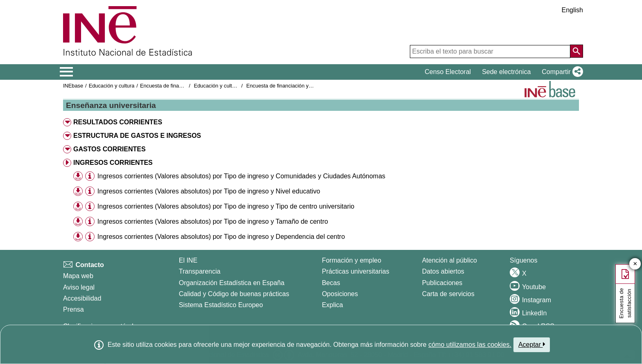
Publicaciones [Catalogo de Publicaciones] (442, 283)
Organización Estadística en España (232, 283)
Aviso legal (79, 287)
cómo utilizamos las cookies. (470, 345)
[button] (561, 72)
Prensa (73, 309)
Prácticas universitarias (356, 271)
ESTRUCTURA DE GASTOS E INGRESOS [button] (137, 136)
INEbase (73, 86)
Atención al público (450, 260)
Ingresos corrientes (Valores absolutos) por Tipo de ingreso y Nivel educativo (209, 191)
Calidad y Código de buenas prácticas (234, 294)
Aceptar (532, 344)
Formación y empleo (352, 260)
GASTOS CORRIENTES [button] (110, 149)
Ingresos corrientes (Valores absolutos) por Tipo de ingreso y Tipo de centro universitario (226, 206)
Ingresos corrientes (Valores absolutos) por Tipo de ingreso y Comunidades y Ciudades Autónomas (241, 176)
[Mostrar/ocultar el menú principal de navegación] (67, 72)
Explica (332, 305)
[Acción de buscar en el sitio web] (576, 51)
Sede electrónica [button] (506, 72)
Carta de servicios (448, 294)
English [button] (572, 10)
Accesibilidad (82, 298)
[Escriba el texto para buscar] (490, 52)
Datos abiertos (443, 271)
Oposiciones (340, 294)
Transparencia (200, 271)
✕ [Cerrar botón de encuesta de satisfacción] (635, 264)
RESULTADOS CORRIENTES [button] (118, 122)
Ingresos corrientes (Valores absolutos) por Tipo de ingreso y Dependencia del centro (221, 237)
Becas (331, 283)
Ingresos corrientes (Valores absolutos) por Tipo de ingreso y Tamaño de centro (213, 221)
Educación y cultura (112, 86)
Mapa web (78, 276)
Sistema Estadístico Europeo (221, 305)
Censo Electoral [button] (448, 72)
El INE (188, 260)
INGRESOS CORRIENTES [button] (113, 163)
